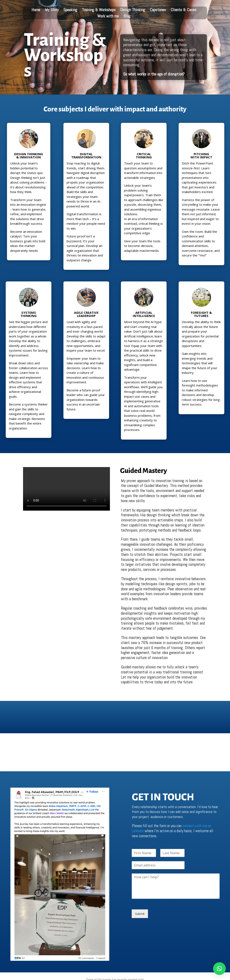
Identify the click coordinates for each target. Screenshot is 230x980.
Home (36, 10)
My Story (52, 10)
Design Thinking (133, 10)
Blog (127, 17)
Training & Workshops (99, 10)
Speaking (70, 10)
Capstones (158, 10)
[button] (219, 969)
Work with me (108, 17)
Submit (140, 914)
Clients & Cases (183, 10)
